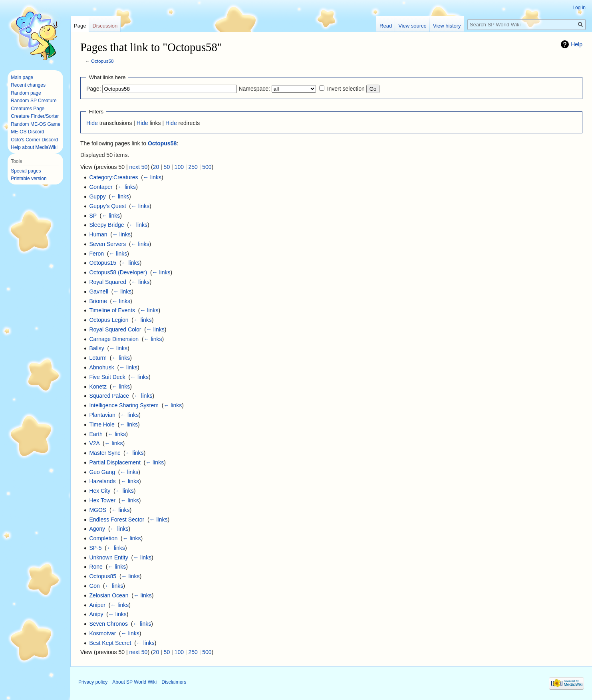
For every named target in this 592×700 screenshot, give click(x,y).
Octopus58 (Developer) (118, 272)
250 (193, 167)
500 (207, 167)
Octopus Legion (109, 320)
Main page (22, 77)
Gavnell (98, 292)
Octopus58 (102, 61)
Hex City (100, 491)
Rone (96, 567)
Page (80, 26)
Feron (96, 254)
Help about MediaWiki (34, 147)
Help (577, 44)
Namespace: (254, 89)
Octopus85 (103, 576)
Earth (96, 434)
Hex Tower (102, 500)
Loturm (98, 358)
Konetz (98, 387)
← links (152, 177)
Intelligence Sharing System (124, 405)
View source (412, 26)
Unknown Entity (108, 557)
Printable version (29, 178)
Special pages (26, 171)
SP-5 (95, 548)
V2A (94, 443)
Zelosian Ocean (109, 595)
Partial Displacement (115, 462)
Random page (26, 93)
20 (156, 167)
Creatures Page (28, 109)
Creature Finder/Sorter (35, 116)
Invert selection (346, 89)
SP (93, 216)
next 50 (138, 167)
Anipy (96, 614)
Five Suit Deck (107, 377)
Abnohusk (101, 367)
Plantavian (102, 415)
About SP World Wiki (134, 682)
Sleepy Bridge (106, 225)
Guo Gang (102, 472)
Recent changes (28, 85)
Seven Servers (107, 244)
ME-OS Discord (27, 132)
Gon (94, 586)
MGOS (98, 510)
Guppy (97, 196)
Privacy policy (93, 682)
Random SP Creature (34, 101)
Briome (98, 301)
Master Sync (105, 453)
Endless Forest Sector (117, 520)
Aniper (97, 605)
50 (167, 167)
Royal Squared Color (115, 329)
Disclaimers (174, 682)
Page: (94, 89)
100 (179, 167)
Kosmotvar (102, 633)
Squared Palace (109, 396)
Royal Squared (108, 282)
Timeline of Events (112, 310)
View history (447, 26)
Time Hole (102, 424)
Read (386, 26)
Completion (103, 538)
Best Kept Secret (110, 643)
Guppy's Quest (107, 206)
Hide (92, 123)
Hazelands (102, 481)
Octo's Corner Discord (34, 140)
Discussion (105, 26)
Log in (579, 8)
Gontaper (101, 187)
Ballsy (96, 348)
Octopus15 (103, 263)
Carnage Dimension (114, 339)
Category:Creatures (113, 177)
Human (98, 234)
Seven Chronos (108, 624)
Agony (97, 529)
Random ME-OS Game (36, 124)
